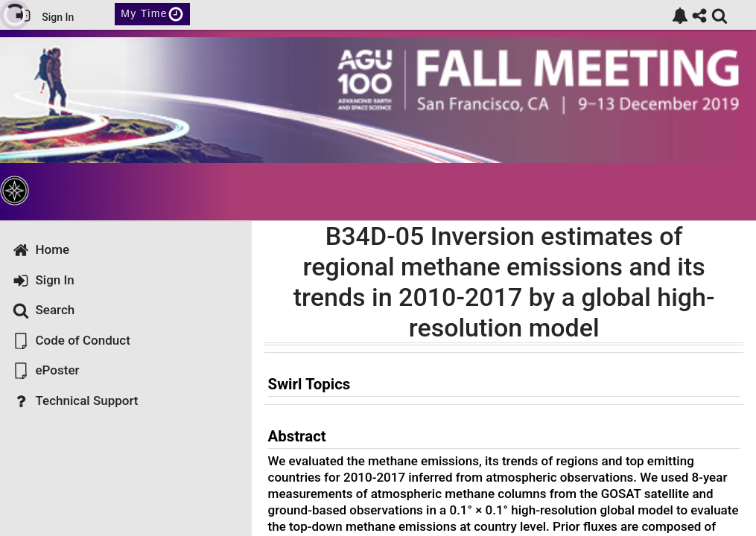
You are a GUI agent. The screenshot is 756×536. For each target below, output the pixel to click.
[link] (680, 16)
